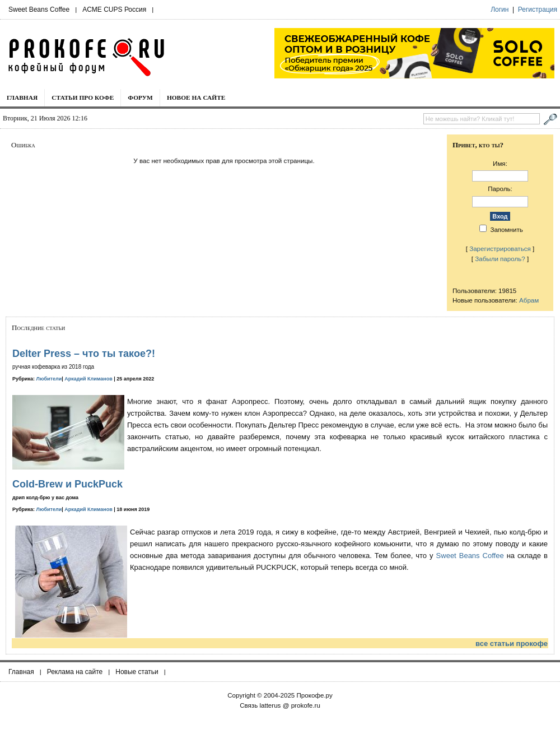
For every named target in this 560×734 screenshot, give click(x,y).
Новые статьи (137, 672)
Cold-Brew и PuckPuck (67, 484)
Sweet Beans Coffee (39, 10)
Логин (500, 10)
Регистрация (538, 10)
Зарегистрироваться (500, 248)
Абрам (529, 300)
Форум (140, 97)
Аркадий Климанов (88, 379)
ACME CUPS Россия (114, 10)
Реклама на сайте (75, 672)
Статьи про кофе (83, 97)
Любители (49, 379)
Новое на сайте (196, 97)
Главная (22, 97)
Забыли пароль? (500, 259)
